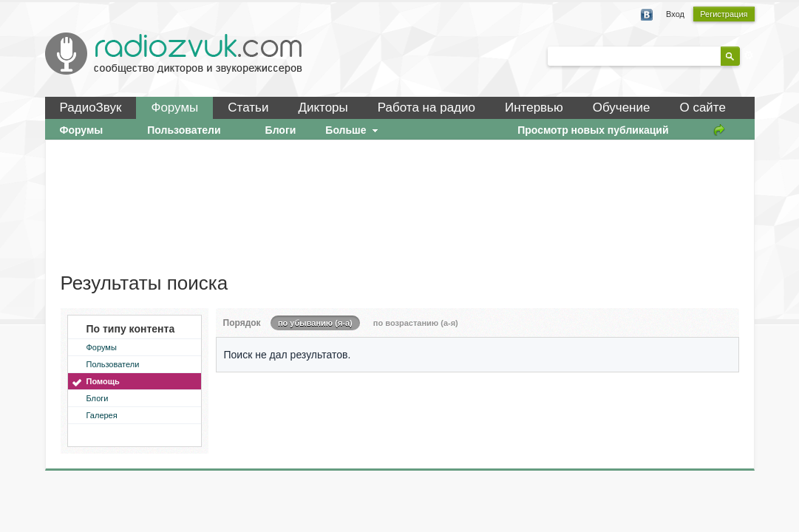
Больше (353, 130)
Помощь (103, 381)
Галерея (102, 415)
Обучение (622, 108)
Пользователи (113, 364)
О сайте (702, 108)
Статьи (248, 108)
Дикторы (323, 108)
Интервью (534, 108)
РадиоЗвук (91, 108)
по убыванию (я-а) (315, 323)
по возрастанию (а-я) (416, 323)
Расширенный (749, 55)
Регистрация (724, 14)
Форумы (174, 108)
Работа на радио (426, 108)
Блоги (98, 398)
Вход (675, 14)
